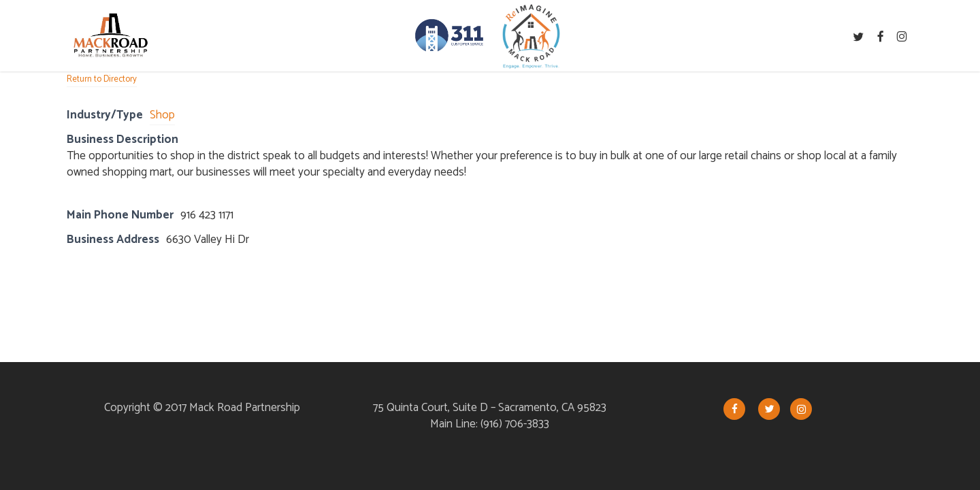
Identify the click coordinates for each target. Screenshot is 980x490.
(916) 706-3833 (515, 424)
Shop (162, 115)
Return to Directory (102, 79)
